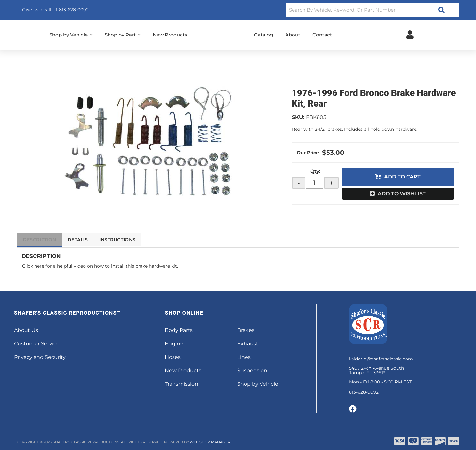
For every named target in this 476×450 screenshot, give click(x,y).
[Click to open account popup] (410, 35)
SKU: (298, 117)
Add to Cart (402, 177)
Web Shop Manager (210, 442)
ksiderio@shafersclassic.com (381, 359)
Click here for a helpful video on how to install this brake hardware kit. (100, 266)
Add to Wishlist (402, 194)
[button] (372, 10)
